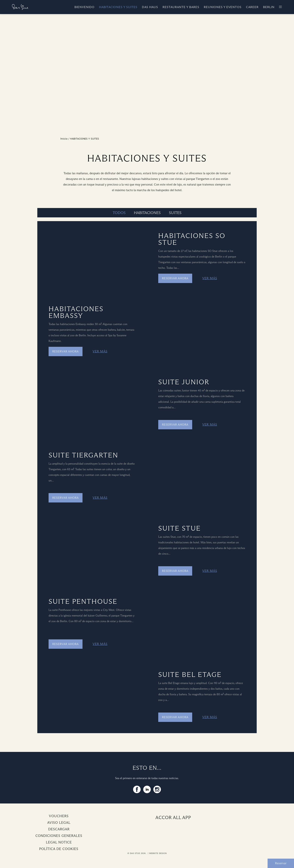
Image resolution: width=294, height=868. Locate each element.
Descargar (59, 829)
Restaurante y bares (181, 7)
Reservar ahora (175, 278)
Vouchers (59, 816)
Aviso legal (59, 823)
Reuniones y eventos (223, 7)
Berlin (269, 7)
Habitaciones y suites (118, 7)
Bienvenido (84, 7)
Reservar (281, 863)
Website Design (158, 853)
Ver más (210, 278)
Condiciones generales (59, 836)
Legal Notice (59, 842)
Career (252, 7)
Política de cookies (59, 849)
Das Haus (150, 7)
